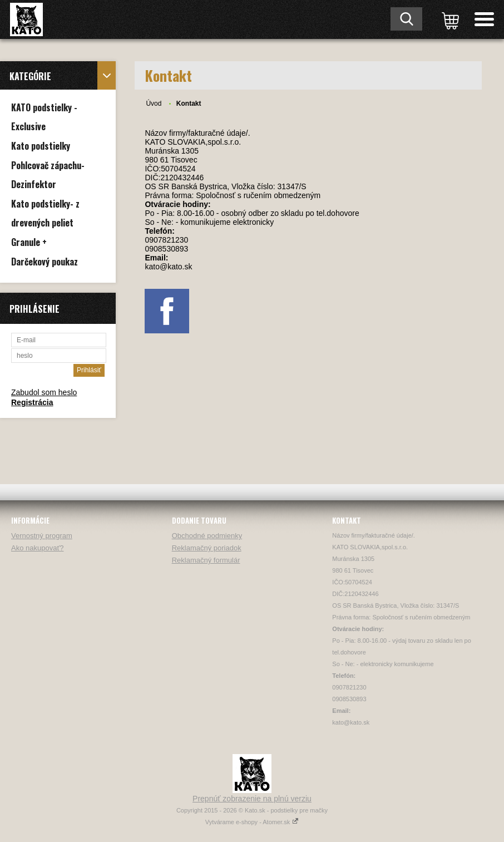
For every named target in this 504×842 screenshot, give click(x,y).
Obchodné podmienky (207, 536)
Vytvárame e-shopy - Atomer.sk (252, 822)
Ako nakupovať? (38, 548)
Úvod (154, 104)
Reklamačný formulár (206, 560)
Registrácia (32, 402)
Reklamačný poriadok (207, 548)
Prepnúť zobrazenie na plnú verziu (252, 799)
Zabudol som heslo (44, 392)
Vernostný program (42, 536)
